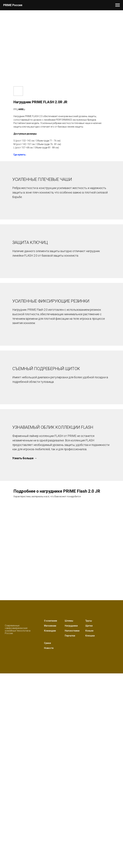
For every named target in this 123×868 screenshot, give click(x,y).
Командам (50, 631)
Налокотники (72, 631)
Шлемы (69, 621)
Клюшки (90, 636)
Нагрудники (71, 626)
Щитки (89, 626)
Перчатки (70, 636)
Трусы (89, 621)
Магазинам (50, 626)
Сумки (47, 643)
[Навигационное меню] (118, 5)
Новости (49, 648)
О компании (51, 621)
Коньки (89, 631)
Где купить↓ (20, 155)
